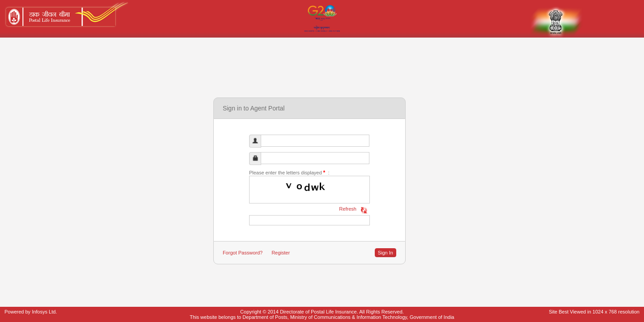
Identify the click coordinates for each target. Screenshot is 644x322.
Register (281, 253)
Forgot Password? (243, 253)
